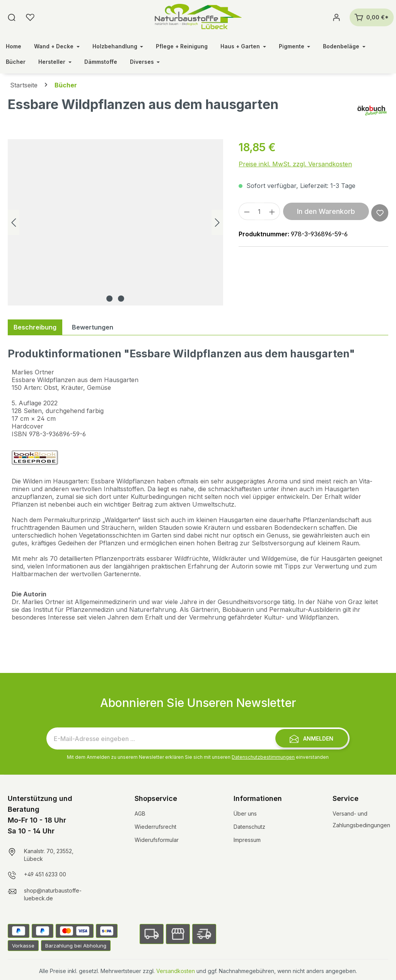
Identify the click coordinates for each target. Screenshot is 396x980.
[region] (115, 222)
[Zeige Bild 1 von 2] (109, 299)
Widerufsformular (157, 840)
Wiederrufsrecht (155, 827)
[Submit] (312, 738)
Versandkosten (176, 971)
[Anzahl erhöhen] (272, 211)
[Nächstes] (217, 223)
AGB (140, 814)
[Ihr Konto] (336, 17)
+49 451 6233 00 (45, 874)
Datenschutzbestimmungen (263, 757)
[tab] (35, 327)
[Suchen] (12, 17)
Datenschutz (249, 827)
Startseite (24, 85)
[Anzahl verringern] (247, 211)
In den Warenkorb (326, 211)
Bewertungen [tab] (93, 327)
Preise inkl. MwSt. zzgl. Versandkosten (295, 164)
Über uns (245, 814)
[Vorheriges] (14, 223)
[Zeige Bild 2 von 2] (121, 299)
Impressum (247, 840)
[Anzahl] (259, 211)
